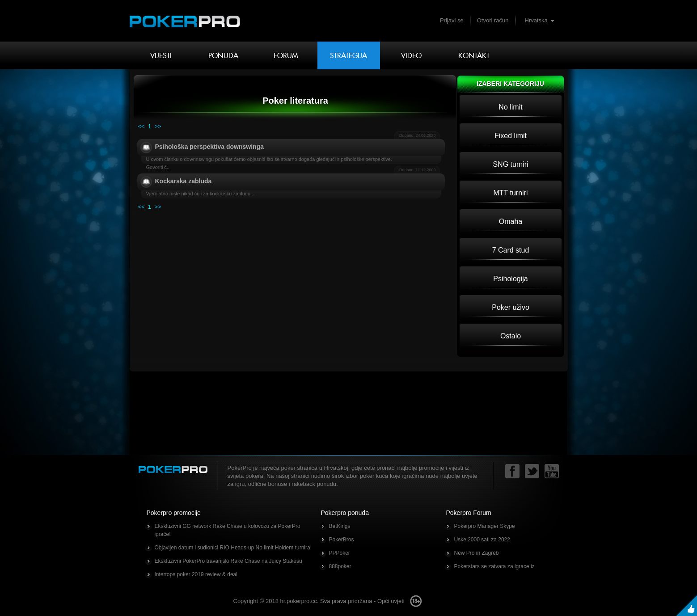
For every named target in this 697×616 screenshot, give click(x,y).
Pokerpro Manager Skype (485, 526)
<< (142, 126)
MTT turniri (510, 193)
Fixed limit (511, 136)
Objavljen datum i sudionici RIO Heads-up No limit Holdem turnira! (233, 548)
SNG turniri (510, 164)
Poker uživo (511, 307)
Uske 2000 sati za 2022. (483, 540)
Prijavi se (452, 20)
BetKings (340, 526)
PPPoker (340, 553)
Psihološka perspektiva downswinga (210, 147)
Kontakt (474, 55)
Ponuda (223, 55)
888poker (340, 566)
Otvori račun (493, 20)
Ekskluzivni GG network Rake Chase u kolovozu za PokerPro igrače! (228, 530)
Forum (286, 55)
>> (158, 126)
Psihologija (510, 279)
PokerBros (342, 540)
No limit (510, 107)
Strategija (348, 55)
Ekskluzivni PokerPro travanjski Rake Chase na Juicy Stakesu (228, 561)
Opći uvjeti (391, 601)
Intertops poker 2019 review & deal (196, 574)
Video (411, 55)
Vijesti (161, 55)
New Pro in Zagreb (477, 553)
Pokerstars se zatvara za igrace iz (494, 566)
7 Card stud (511, 250)
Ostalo (511, 336)
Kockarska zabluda (184, 181)
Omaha (511, 222)
